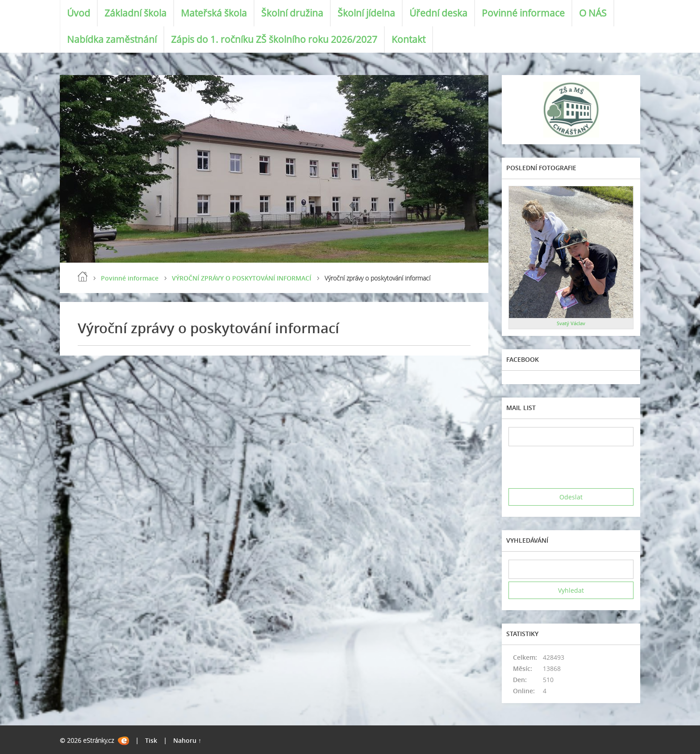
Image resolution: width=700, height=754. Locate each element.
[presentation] (576, 467)
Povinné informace (523, 13)
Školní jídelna (366, 13)
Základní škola (135, 13)
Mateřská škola (214, 13)
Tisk (151, 740)
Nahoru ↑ (187, 740)
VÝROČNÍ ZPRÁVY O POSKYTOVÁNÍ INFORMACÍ (242, 278)
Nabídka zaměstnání (112, 39)
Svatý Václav (571, 323)
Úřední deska (438, 13)
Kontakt (408, 39)
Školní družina (292, 13)
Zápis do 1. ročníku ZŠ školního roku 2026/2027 (274, 39)
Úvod (79, 13)
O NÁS (593, 13)
